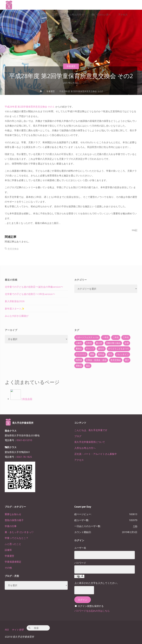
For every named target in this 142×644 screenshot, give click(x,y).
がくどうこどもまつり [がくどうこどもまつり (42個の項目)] (119, 349)
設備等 (8, 550)
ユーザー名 (80, 548)
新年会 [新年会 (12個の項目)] (101, 354)
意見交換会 (14, 249)
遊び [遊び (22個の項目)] (127, 360)
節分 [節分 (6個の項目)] (110, 354)
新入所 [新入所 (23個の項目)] (99, 343)
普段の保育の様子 (14, 520)
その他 (8, 568)
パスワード (80, 563)
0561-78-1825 (24, 457)
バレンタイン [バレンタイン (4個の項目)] (122, 354)
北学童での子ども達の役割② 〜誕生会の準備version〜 (34, 287)
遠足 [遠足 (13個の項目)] (88, 366)
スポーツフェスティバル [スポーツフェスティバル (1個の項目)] (87, 337)
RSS (7, 630)
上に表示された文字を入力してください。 (97, 583)
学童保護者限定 (13, 562)
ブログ (78, 436)
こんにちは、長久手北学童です (91, 430)
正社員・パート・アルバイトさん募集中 (96, 454)
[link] (8, 24)
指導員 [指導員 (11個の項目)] (79, 360)
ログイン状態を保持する (91, 606)
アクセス (79, 460)
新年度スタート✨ (15, 309)
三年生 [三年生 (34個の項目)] (126, 337)
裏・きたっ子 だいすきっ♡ (19, 532)
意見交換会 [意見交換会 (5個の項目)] (116, 360)
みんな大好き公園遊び (17, 316)
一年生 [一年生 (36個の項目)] (106, 337)
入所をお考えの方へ (85, 448)
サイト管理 (18, 630)
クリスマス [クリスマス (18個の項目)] (81, 354)
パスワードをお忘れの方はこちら (92, 611)
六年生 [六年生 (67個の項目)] (89, 343)
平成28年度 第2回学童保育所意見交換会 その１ (30, 107)
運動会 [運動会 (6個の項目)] (79, 366)
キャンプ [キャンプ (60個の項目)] (90, 349)
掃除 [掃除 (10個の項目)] (92, 354)
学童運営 (71, 66)
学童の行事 (11, 526)
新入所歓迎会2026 (15, 301)
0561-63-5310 (24, 440)
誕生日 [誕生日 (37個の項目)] (101, 349)
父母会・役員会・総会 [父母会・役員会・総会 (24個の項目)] (96, 360)
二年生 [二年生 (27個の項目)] (116, 337)
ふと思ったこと (13, 544)
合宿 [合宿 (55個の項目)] (127, 343)
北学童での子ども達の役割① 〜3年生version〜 (30, 294)
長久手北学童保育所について (90, 442)
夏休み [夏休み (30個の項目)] (79, 349)
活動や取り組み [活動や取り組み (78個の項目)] (113, 343)
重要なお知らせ (13, 514)
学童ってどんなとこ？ (17, 538)
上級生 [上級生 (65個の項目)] (79, 343)
